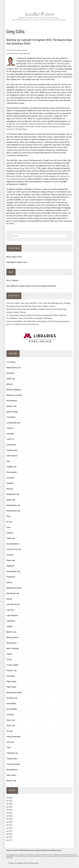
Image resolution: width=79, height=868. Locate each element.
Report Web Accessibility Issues (49, 850)
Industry (9, 582)
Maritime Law (11, 632)
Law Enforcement (13, 604)
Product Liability (12, 665)
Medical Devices (12, 637)
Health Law (10, 560)
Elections (10, 489)
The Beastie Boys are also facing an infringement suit (39, 87)
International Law (13, 593)
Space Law (10, 720)
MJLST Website (12, 281)
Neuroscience (11, 643)
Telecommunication (13, 737)
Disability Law (11, 467)
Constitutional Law (13, 423)
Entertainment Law (13, 505)
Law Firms (10, 610)
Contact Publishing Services (24, 850)
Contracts (10, 428)
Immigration (11, 577)
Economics (10, 478)
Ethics (9, 516)
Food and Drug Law (13, 549)
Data (8, 461)
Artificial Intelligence (14, 390)
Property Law (11, 671)
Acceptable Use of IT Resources (27, 863)
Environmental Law (13, 511)
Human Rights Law (13, 571)
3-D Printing (11, 362)
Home (9, 850)
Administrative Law (13, 368)
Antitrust (9, 384)
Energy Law (11, 500)
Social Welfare (12, 709)
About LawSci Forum (14, 257)
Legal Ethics (11, 621)
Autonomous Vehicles (14, 395)
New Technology (12, 649)
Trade (8, 748)
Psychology (11, 676)
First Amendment (13, 544)
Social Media (11, 704)
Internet (24, 50)
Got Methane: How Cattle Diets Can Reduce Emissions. (30, 318)
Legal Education (12, 615)
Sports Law (11, 726)
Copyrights (10, 434)
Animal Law (10, 379)
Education (10, 483)
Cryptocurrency (12, 450)
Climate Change (12, 412)
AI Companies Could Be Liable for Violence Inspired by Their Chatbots (36, 315)
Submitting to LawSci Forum (17, 262)
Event (8, 527)
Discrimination (11, 472)
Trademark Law (12, 753)
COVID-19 (10, 439)
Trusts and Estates (13, 764)
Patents (9, 654)
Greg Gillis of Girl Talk (30, 168)
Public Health (11, 682)
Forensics (10, 555)
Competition (11, 417)
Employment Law (13, 494)
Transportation (12, 759)
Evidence (10, 533)
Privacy (9, 660)
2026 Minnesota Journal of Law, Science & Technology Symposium (31, 286)
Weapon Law (11, 781)
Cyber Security (12, 456)
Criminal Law (11, 445)
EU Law (9, 522)
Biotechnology (12, 401)
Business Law (11, 406)
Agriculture (10, 373)
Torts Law (10, 742)
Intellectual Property (14, 50)
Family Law (10, 538)
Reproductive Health (14, 693)
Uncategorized (12, 770)
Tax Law (9, 731)
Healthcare (10, 566)
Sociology (10, 715)
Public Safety (11, 687)
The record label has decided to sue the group (49, 63)
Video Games (11, 775)
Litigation (10, 626)
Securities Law (12, 698)
